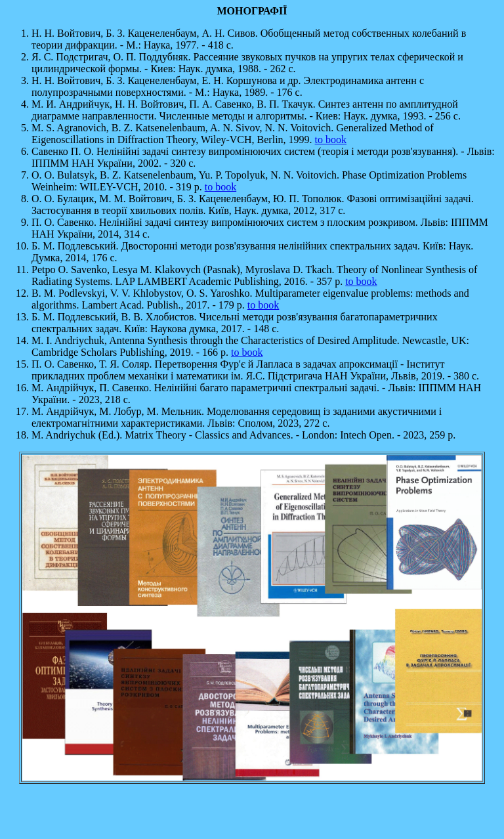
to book (331, 140)
